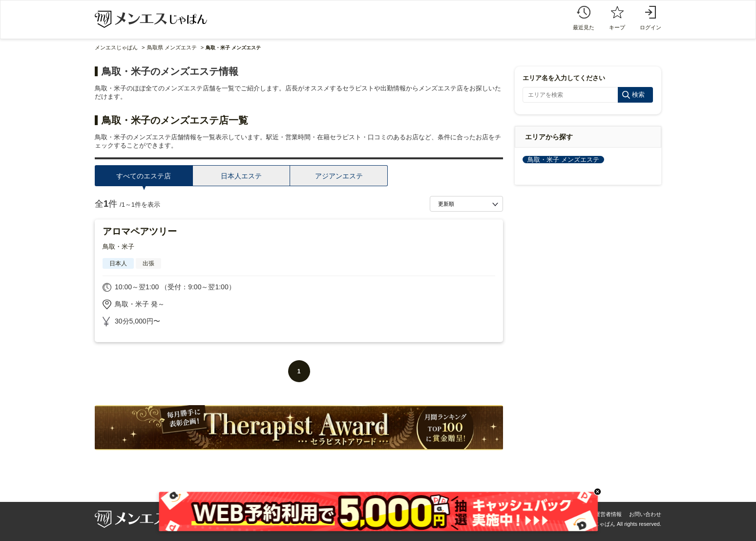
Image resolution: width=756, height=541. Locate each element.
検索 (638, 95)
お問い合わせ (645, 514)
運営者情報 (608, 514)
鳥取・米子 (118, 247)
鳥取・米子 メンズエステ (563, 160)
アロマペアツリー (140, 231)
